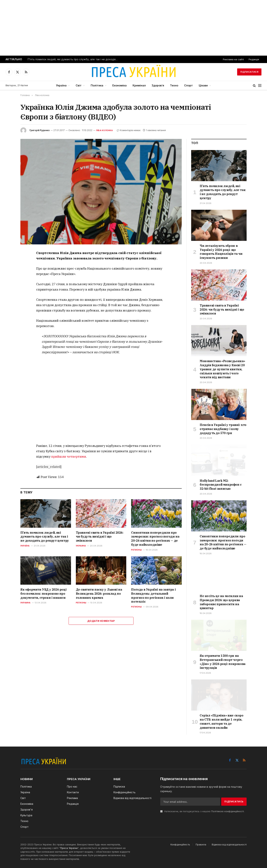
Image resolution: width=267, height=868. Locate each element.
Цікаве (203, 85)
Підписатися (249, 72)
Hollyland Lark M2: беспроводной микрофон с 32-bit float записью (221, 485)
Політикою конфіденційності (228, 811)
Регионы (136, 550)
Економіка (120, 85)
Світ (79, 85)
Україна (61, 85)
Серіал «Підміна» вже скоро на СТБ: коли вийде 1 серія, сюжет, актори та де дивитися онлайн (222, 721)
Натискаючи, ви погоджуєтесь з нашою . (202, 811)
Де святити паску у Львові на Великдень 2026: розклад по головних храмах (99, 594)
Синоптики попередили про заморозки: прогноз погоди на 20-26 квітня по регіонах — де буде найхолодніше (155, 539)
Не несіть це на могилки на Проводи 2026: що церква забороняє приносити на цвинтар (221, 602)
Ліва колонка (104, 130)
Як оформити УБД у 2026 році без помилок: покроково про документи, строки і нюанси (43, 594)
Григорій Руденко (40, 130)
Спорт (188, 85)
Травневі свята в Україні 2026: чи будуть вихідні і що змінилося (100, 537)
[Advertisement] (133, 28)
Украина (81, 546)
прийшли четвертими (69, 457)
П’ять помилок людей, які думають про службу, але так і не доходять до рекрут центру (74, 59)
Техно (174, 85)
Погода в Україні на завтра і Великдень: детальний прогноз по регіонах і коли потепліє (153, 596)
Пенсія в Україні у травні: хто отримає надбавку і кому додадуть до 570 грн (223, 429)
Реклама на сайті (233, 59)
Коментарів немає (129, 130)
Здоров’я (158, 85)
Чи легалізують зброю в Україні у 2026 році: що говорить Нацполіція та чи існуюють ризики (221, 252)
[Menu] (260, 86)
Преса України (69, 848)
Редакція (254, 59)
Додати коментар (101, 621)
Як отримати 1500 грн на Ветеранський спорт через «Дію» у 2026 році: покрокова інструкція (223, 662)
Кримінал (139, 85)
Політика (97, 85)
